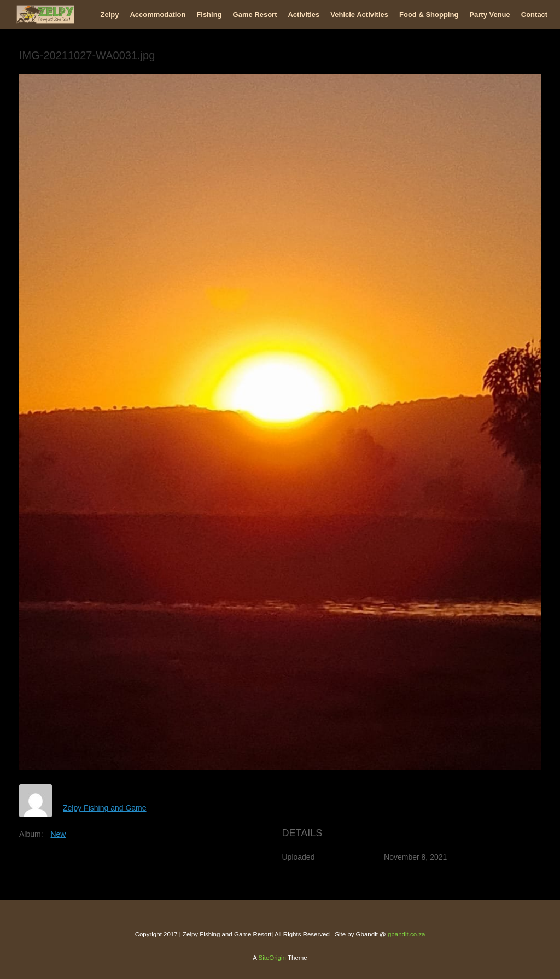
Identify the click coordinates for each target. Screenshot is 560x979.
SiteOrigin (272, 958)
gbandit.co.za (406, 934)
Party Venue (489, 14)
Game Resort (255, 14)
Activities (304, 14)
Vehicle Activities (359, 14)
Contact (534, 14)
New (58, 834)
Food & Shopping (429, 14)
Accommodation (157, 14)
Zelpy (110, 14)
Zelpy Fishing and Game (105, 808)
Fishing (209, 14)
